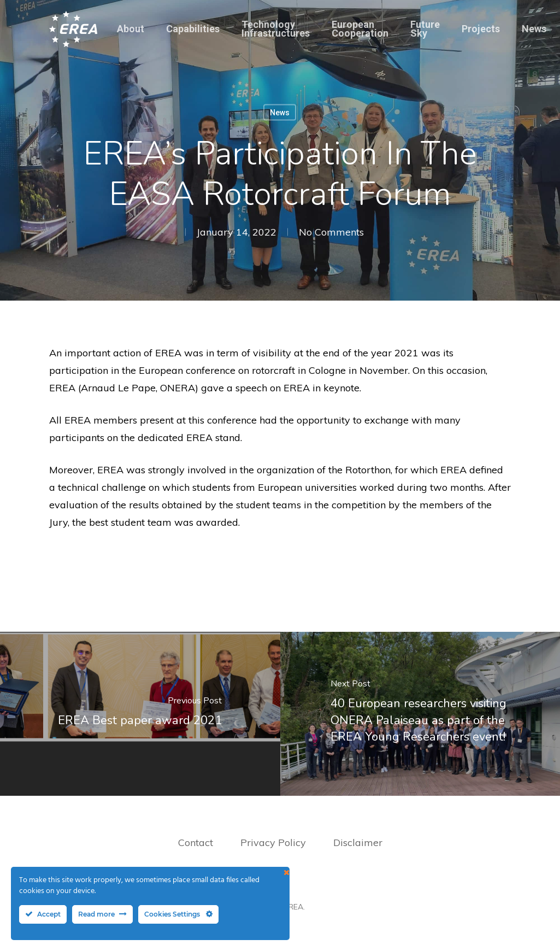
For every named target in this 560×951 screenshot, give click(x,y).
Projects (481, 29)
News (534, 29)
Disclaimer (358, 843)
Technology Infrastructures (276, 29)
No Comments (331, 232)
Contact (196, 843)
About (131, 29)
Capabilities (193, 29)
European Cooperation (360, 29)
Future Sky (425, 29)
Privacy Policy (275, 843)
